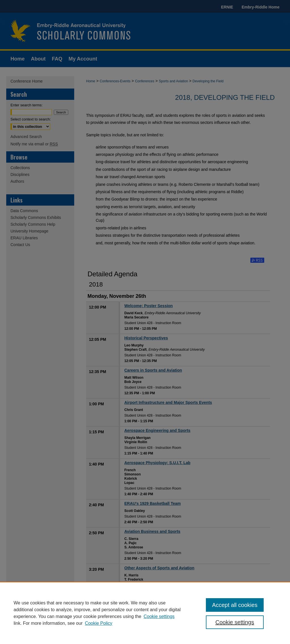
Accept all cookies (235, 605)
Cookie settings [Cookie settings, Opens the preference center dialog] (235, 622)
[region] (145, 613)
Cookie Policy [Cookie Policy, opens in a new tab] (99, 623)
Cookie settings (159, 616)
